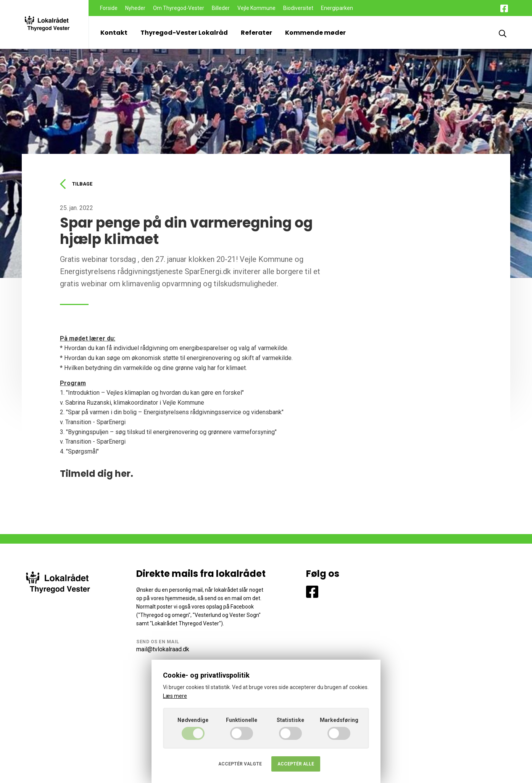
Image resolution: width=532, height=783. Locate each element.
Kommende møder (315, 33)
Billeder (221, 8)
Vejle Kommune (256, 8)
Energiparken (337, 8)
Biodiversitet (298, 8)
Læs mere (175, 696)
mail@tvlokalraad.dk (163, 650)
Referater (256, 33)
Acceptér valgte (240, 764)
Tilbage (78, 184)
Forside (109, 8)
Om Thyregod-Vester (179, 8)
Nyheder (135, 8)
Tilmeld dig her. (97, 475)
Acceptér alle (296, 764)
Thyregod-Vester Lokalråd (184, 33)
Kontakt (114, 33)
